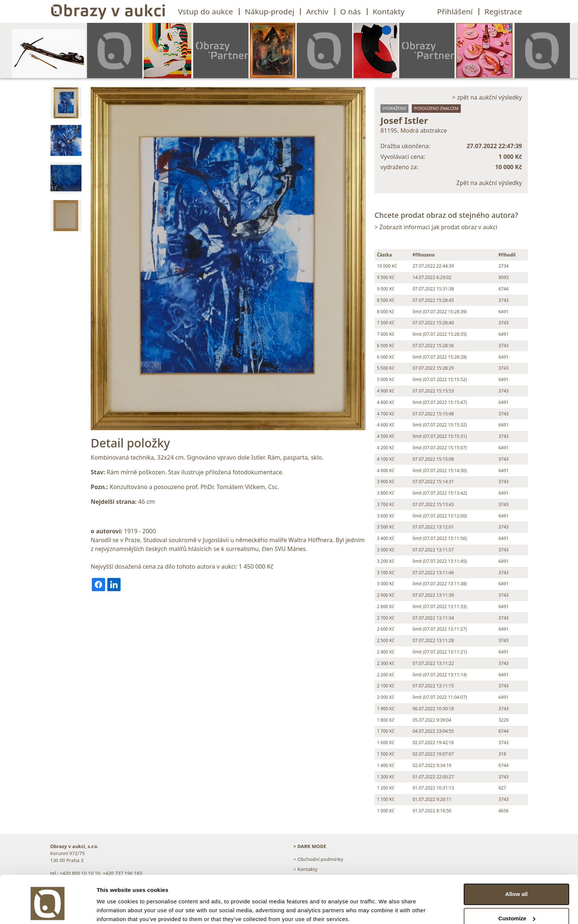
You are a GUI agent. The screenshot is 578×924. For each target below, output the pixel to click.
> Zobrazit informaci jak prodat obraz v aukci (436, 227)
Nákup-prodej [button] (269, 11)
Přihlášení (455, 11)
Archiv (317, 11)
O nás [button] (351, 11)
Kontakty (389, 11)
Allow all (517, 864)
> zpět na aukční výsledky (487, 97)
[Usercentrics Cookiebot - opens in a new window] (48, 910)
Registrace (503, 11)
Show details (114, 909)
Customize (517, 888)
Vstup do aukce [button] (206, 11)
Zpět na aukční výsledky (489, 183)
